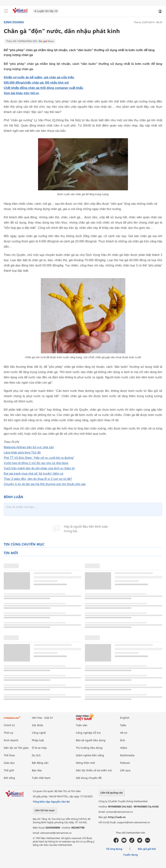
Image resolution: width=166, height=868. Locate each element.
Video (124, 748)
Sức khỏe (37, 725)
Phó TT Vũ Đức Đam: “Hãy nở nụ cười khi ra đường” (39, 458)
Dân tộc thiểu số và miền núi (94, 770)
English (125, 718)
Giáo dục (9, 763)
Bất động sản (40, 763)
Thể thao (9, 755)
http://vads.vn (117, 817)
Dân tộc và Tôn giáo (16, 748)
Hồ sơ (124, 733)
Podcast (125, 763)
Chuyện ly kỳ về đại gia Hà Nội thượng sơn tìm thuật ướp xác (45, 484)
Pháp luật (38, 740)
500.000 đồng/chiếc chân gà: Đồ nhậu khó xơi (36, 83)
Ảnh (123, 740)
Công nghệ (39, 733)
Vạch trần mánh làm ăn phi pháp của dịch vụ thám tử (39, 468)
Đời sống (9, 778)
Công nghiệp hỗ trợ (88, 733)
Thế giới (9, 770)
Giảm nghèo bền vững (90, 755)
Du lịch (36, 755)
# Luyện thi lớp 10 (46, 11)
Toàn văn (82, 725)
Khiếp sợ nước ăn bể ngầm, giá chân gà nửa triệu (39, 77)
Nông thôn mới (85, 763)
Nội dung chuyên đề (89, 778)
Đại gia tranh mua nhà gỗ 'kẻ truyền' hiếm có (34, 474)
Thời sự (8, 733)
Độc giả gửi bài (147, 849)
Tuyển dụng (130, 855)
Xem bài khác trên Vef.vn (21, 93)
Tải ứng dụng (114, 849)
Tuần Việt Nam (41, 778)
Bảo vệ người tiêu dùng (91, 740)
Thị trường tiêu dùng (89, 748)
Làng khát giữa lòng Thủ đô (22, 453)
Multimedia (127, 755)
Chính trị (9, 725)
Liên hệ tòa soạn (45, 810)
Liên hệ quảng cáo (112, 793)
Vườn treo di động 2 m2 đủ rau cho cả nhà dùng (36, 463)
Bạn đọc (37, 770)
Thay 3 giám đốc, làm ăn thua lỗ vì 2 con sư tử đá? (38, 479)
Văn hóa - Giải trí (42, 718)
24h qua (125, 770)
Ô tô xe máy (39, 748)
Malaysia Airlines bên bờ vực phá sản (29, 447)
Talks (123, 725)
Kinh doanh (14, 22)
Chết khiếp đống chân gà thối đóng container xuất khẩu (43, 88)
